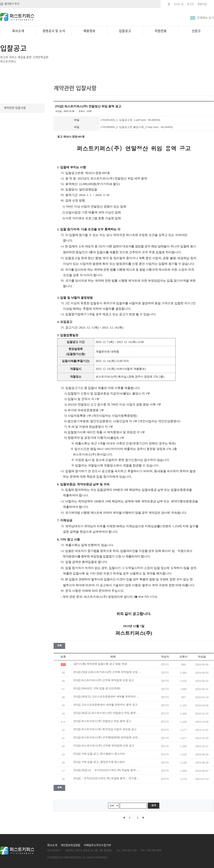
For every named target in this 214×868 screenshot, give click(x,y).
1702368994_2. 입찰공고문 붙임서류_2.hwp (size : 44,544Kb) (136, 127)
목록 (59, 645)
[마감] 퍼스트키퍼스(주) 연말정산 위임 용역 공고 (102, 721)
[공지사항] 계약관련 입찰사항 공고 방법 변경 (100, 664)
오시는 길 (179, 4)
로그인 (190, 4)
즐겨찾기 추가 (10, 4)
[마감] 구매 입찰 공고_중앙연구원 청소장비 (99, 762)
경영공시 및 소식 (54, 31)
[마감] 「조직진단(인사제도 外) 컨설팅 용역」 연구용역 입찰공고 (108, 778)
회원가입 (202, 4)
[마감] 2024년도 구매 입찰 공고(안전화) (97, 688)
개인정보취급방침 (71, 845)
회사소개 (18, 31)
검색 (154, 805)
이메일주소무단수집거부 (97, 845)
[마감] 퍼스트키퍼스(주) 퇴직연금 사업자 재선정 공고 (105, 729)
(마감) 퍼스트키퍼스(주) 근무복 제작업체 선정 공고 (104, 746)
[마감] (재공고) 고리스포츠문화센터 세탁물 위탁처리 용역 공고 (108, 697)
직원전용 (161, 31)
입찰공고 (125, 31)
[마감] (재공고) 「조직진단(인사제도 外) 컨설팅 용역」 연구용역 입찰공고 (108, 770)
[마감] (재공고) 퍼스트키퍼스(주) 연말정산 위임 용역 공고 (108, 713)
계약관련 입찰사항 (15, 108)
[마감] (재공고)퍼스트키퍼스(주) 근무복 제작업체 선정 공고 (108, 672)
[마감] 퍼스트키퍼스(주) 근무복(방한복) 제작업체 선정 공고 (108, 737)
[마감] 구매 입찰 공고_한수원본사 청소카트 (99, 754)
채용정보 (89, 31)
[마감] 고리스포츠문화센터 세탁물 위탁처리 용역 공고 (106, 705)
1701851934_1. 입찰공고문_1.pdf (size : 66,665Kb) (130, 120)
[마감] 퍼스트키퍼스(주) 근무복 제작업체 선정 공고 (104, 680)
